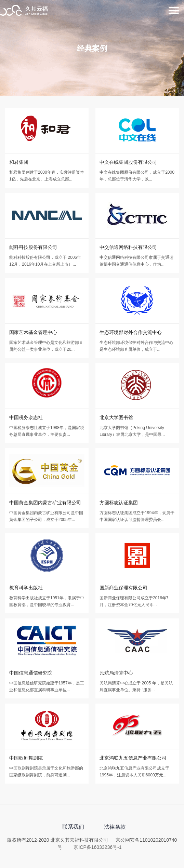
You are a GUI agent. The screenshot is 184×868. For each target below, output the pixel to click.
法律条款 (115, 827)
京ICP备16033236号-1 (97, 847)
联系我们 (73, 827)
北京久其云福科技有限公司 (24, 11)
